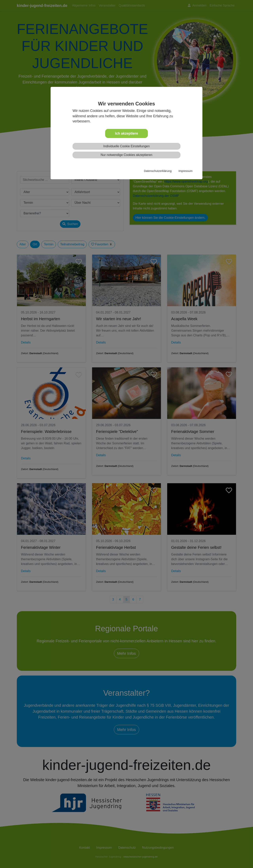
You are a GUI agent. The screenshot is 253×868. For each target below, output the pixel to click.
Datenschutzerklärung (158, 171)
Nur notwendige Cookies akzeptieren (126, 155)
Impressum (186, 171)
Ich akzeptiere (126, 133)
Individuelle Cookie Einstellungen (127, 146)
